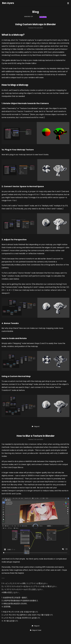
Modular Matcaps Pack (60, 68)
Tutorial (43, 17)
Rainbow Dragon (52, 55)
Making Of (29, 17)
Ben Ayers (8, 3)
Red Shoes (37, 55)
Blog (36, 12)
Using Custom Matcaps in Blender (35, 24)
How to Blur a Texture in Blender (36, 436)
